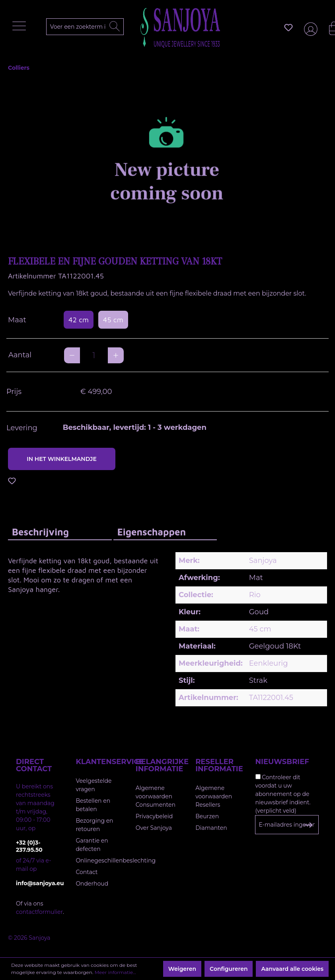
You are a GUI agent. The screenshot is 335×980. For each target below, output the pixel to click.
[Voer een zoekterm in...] (86, 27)
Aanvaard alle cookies (292, 969)
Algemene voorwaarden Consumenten (156, 796)
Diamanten (211, 828)
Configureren (229, 969)
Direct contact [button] (34, 765)
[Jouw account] (309, 28)
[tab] (60, 532)
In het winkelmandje (62, 459)
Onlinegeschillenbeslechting (116, 860)
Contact (87, 872)
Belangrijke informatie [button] (158, 765)
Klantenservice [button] (97, 762)
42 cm (79, 320)
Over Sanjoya (154, 828)
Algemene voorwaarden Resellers (214, 796)
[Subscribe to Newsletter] (308, 825)
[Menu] (21, 28)
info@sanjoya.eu (38, 883)
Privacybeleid (154, 816)
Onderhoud (92, 884)
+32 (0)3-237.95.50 (29, 846)
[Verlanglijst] (288, 27)
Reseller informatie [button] (217, 765)
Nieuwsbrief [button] (282, 762)
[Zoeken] (115, 27)
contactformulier (39, 912)
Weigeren (182, 969)
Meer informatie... (115, 972)
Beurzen (207, 816)
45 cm (113, 320)
